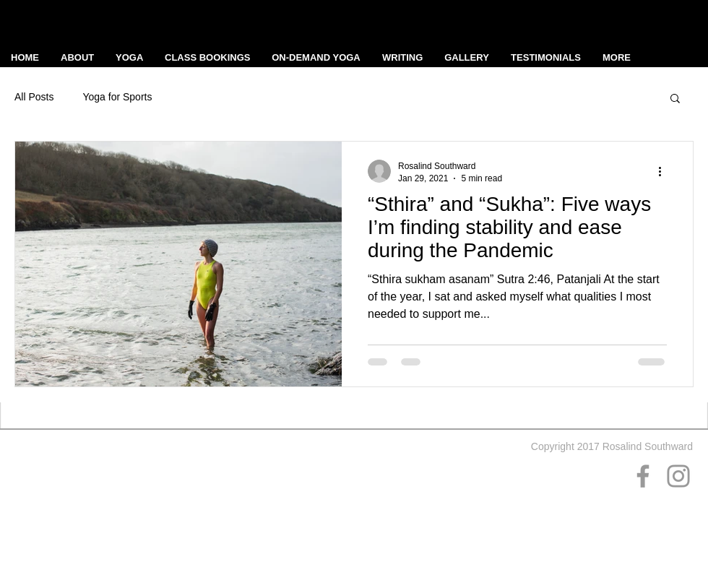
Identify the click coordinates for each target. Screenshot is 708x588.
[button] (675, 99)
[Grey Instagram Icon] (678, 476)
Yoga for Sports (117, 97)
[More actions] (665, 171)
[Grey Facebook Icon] (643, 476)
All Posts (34, 97)
